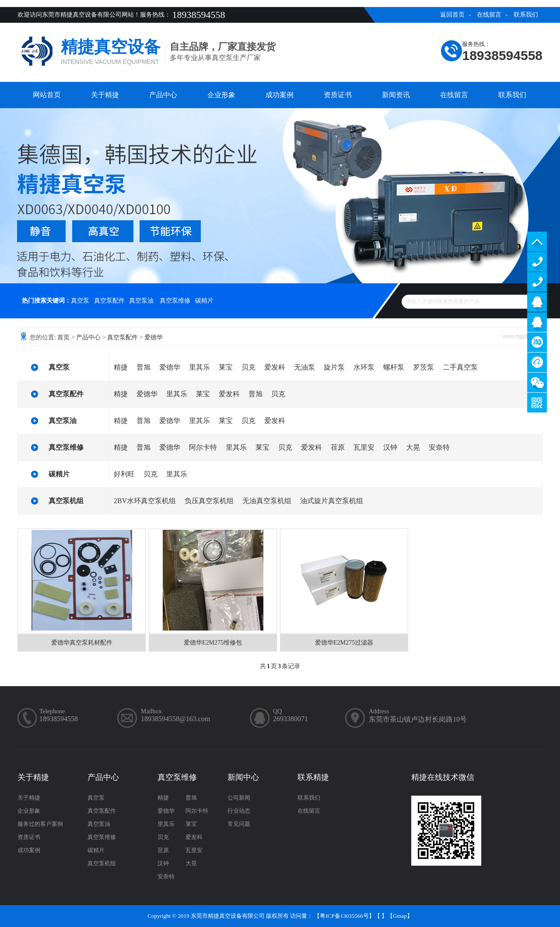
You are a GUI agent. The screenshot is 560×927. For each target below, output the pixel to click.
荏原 (338, 447)
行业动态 (239, 811)
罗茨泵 (423, 367)
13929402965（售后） (537, 282)
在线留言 (489, 15)
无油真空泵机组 (267, 501)
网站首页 (47, 95)
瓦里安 (364, 447)
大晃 (413, 447)
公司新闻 (239, 798)
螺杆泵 (394, 367)
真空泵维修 (175, 301)
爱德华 (154, 337)
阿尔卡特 (203, 447)
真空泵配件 (109, 301)
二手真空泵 (460, 367)
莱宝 (226, 367)
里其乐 (199, 367)
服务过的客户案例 (40, 824)
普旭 (143, 367)
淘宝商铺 (537, 342)
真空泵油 (141, 301)
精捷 (121, 367)
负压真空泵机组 (209, 501)
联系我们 (526, 15)
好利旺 (124, 474)
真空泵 (80, 301)
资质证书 (338, 95)
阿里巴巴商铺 (537, 362)
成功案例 (280, 95)
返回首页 (452, 15)
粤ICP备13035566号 (344, 916)
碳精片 (204, 301)
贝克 (248, 367)
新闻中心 (243, 777)
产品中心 (163, 95)
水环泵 (364, 367)
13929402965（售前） (537, 262)
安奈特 (439, 447)
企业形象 (221, 95)
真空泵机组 (66, 501)
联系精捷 (313, 777)
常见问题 (239, 824)
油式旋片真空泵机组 (332, 501)
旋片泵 (334, 367)
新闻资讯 (396, 95)
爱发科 (275, 367)
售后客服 (537, 322)
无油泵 (304, 367)
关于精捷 (105, 95)
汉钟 (390, 447)
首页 (63, 337)
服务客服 (537, 302)
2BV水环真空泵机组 (145, 501)
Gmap (400, 916)
